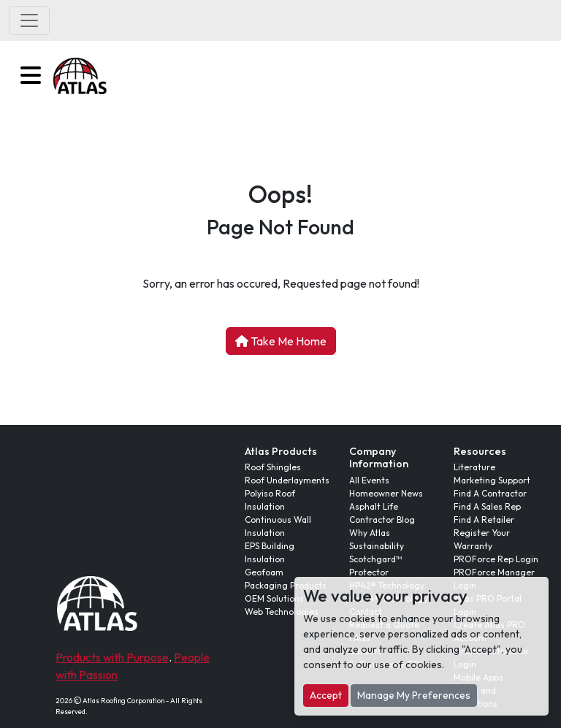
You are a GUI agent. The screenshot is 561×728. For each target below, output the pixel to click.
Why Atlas (370, 533)
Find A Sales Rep (487, 506)
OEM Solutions (274, 598)
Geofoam (264, 572)
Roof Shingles (273, 467)
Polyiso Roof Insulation (270, 500)
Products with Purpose (112, 657)
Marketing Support (492, 480)
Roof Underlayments (287, 480)
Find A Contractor (490, 493)
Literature (474, 467)
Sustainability (377, 546)
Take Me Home (281, 341)
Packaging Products (286, 585)
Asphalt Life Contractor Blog (382, 513)
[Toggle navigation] (29, 20)
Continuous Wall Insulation (278, 526)
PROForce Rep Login (496, 559)
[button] (31, 75)
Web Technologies (282, 612)
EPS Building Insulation (270, 552)
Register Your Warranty (482, 539)
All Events (369, 480)
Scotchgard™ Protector (375, 566)
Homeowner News (386, 493)
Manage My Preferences (414, 695)
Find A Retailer (484, 520)
